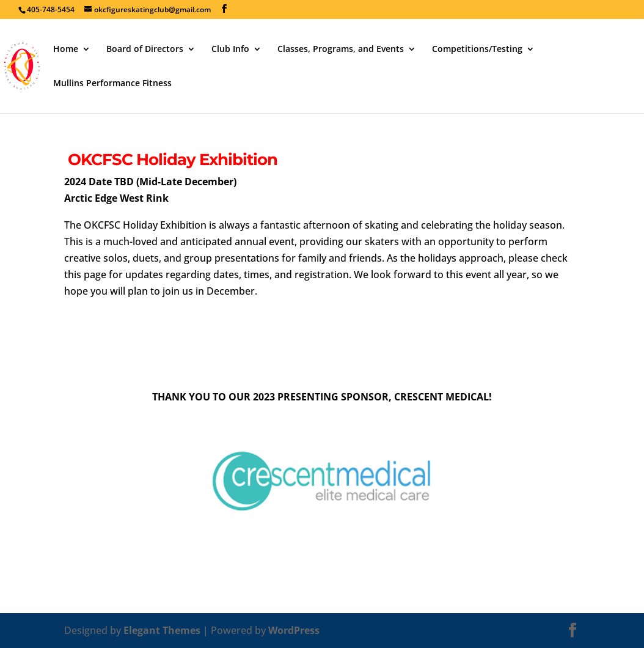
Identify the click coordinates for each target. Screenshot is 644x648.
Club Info (230, 50)
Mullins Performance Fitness (112, 84)
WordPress (294, 630)
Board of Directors (145, 50)
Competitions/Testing (477, 50)
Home (66, 50)
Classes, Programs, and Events (341, 50)
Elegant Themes (162, 630)
